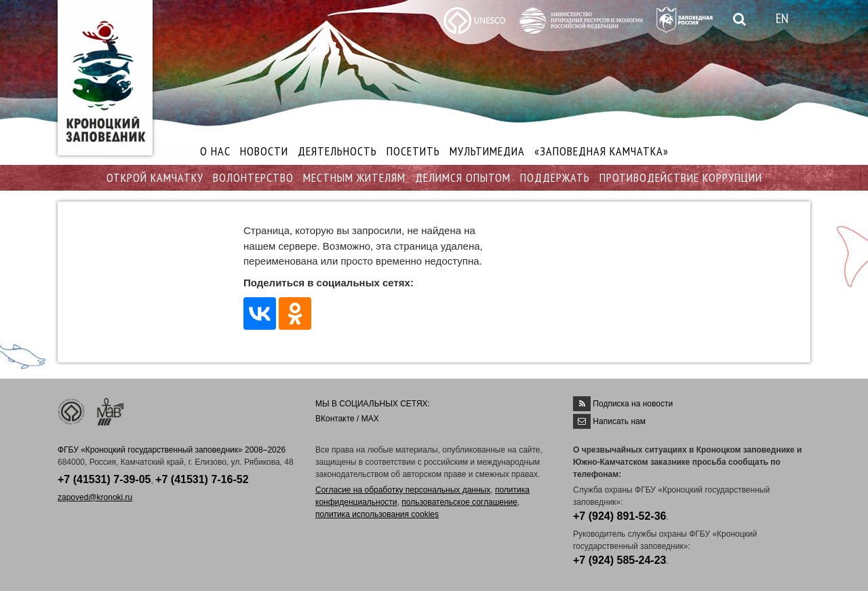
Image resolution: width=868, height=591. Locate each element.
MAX (370, 419)
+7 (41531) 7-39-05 (104, 479)
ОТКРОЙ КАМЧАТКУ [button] (155, 177)
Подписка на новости (633, 404)
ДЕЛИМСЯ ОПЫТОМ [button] (463, 177)
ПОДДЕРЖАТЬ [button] (555, 177)
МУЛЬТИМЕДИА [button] (487, 151)
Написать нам (619, 421)
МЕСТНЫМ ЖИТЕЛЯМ (354, 177)
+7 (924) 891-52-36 (619, 516)
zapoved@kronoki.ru (95, 497)
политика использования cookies (377, 514)
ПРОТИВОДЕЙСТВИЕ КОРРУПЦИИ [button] (681, 177)
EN (782, 18)
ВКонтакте (335, 419)
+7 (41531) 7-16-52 (202, 479)
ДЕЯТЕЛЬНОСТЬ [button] (337, 151)
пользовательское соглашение (459, 502)
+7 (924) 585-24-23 (619, 560)
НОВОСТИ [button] (264, 151)
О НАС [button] (215, 151)
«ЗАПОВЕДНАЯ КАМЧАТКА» (601, 151)
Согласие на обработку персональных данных (403, 490)
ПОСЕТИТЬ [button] (413, 151)
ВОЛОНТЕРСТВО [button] (253, 177)
